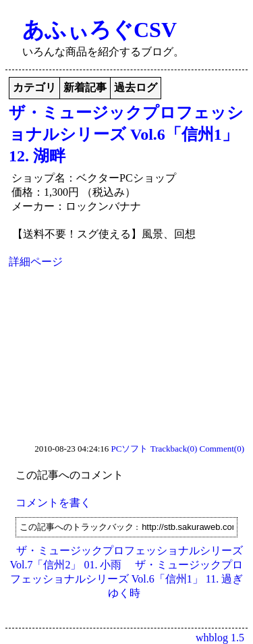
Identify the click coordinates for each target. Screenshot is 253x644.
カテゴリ (34, 87)
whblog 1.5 (220, 638)
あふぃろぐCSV (100, 30)
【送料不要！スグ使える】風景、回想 (104, 234)
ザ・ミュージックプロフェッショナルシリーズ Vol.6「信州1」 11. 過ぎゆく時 (127, 579)
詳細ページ (36, 262)
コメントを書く (53, 503)
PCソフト (130, 449)
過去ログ (136, 87)
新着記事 (85, 87)
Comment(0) (222, 449)
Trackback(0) (174, 449)
